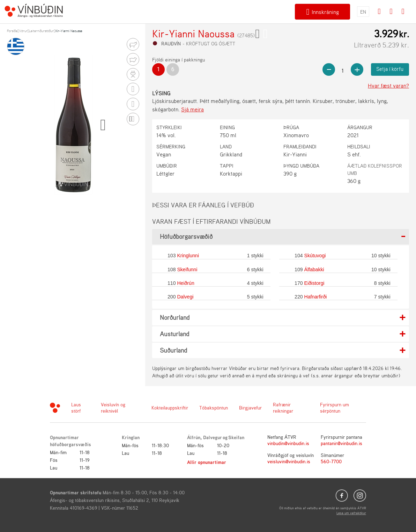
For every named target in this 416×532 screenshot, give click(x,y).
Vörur (23, 31)
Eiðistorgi (314, 283)
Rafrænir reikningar (283, 408)
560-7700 (331, 461)
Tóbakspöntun (214, 408)
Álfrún (194, 437)
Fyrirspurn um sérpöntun (335, 408)
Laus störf (76, 408)
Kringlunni (188, 256)
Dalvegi (185, 297)
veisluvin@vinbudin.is (289, 461)
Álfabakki (314, 269)
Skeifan (236, 437)
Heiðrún (185, 283)
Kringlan (131, 437)
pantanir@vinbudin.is (341, 443)
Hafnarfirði (316, 297)
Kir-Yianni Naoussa (69, 31)
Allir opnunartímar (207, 462)
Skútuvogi (315, 256)
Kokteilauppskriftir (170, 408)
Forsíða (12, 31)
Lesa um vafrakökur (351, 513)
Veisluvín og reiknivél (113, 408)
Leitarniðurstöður (41, 31)
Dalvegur (213, 437)
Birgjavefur (250, 408)
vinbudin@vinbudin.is (288, 443)
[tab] (281, 237)
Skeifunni (187, 269)
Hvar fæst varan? (388, 86)
